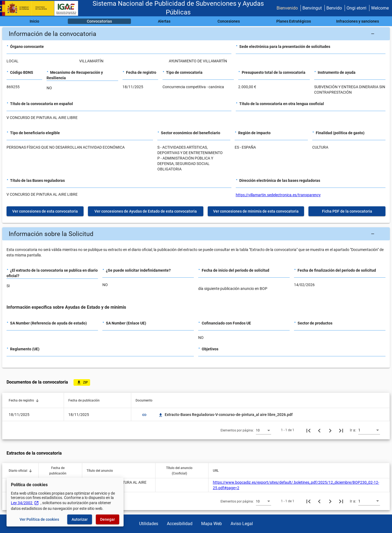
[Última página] (341, 430)
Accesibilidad (180, 524)
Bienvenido (287, 8)
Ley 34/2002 (25, 503)
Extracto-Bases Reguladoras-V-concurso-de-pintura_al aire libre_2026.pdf (225, 415)
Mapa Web (212, 524)
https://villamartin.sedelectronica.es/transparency (278, 195)
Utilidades (149, 524)
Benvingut (312, 8)
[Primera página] (308, 430)
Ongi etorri (356, 8)
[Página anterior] (319, 430)
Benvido (334, 8)
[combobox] (264, 430)
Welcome (380, 8)
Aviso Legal (242, 524)
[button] (196, 34)
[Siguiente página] (330, 430)
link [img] (144, 415)
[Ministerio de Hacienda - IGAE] (42, 8)
